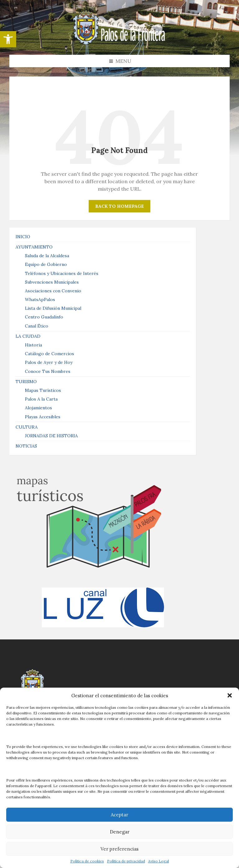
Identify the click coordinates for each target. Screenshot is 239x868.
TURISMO (26, 382)
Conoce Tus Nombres (48, 371)
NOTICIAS (26, 446)
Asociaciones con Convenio (53, 291)
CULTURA (27, 427)
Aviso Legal (159, 861)
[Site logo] (119, 43)
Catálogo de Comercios (49, 354)
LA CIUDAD (28, 336)
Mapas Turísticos (43, 390)
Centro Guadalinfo (44, 317)
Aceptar (119, 815)
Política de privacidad (126, 861)
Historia (33, 345)
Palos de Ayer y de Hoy (49, 362)
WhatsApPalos (40, 299)
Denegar (120, 832)
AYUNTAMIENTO (34, 247)
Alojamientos (38, 408)
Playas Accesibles (43, 417)
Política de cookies (87, 861)
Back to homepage (119, 206)
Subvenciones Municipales (52, 282)
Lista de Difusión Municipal (53, 308)
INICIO (23, 237)
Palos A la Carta (41, 399)
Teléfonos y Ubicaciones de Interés (62, 273)
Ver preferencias (119, 849)
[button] (8, 39)
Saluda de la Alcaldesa (47, 256)
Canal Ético (37, 326)
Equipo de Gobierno (46, 264)
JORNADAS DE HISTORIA (51, 436)
